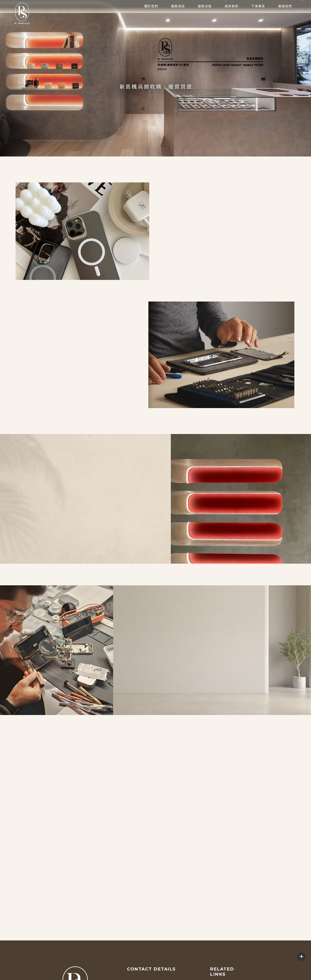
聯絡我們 (285, 17)
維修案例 (232, 17)
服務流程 (205, 17)
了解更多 (20, 373)
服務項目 (178, 17)
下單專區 (258, 17)
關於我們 (151, 17)
